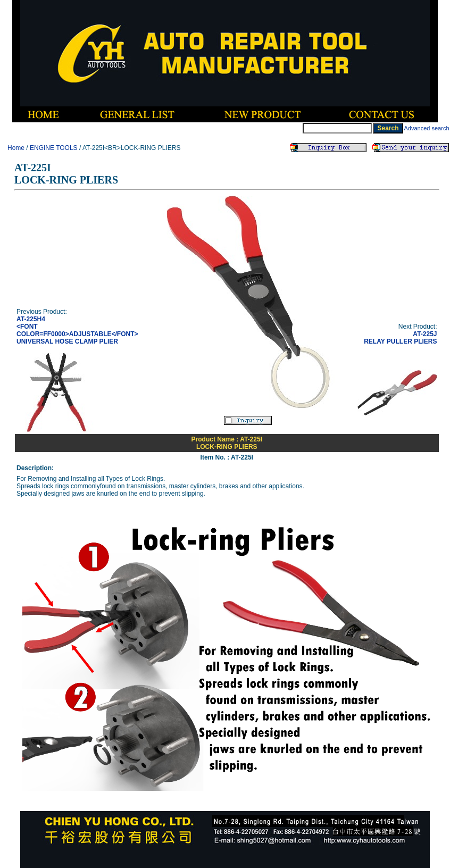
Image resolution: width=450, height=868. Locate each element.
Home (16, 148)
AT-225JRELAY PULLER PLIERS (400, 338)
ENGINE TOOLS (54, 148)
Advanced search (427, 128)
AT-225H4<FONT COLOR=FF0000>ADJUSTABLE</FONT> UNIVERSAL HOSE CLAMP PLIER (77, 330)
